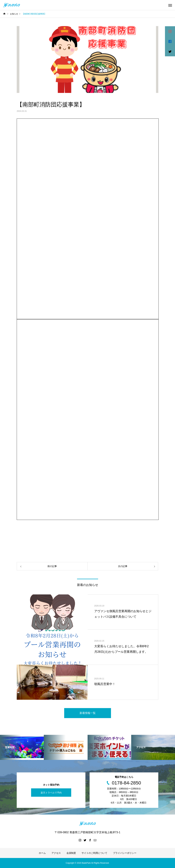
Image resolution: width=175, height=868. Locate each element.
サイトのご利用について (94, 853)
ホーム (42, 853)
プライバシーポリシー (125, 853)
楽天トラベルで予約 (51, 792)
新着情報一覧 (88, 713)
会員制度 (71, 853)
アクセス (56, 853)
